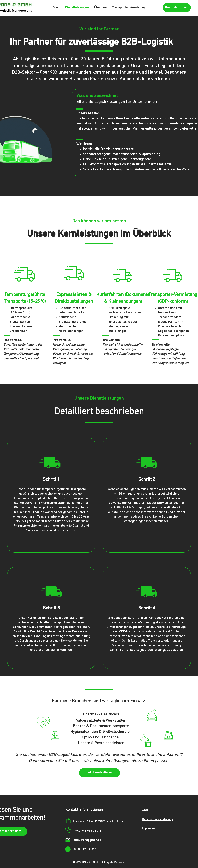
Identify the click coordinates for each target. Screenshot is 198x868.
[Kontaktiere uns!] (177, 8)
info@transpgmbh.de (87, 840)
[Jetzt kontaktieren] (99, 773)
